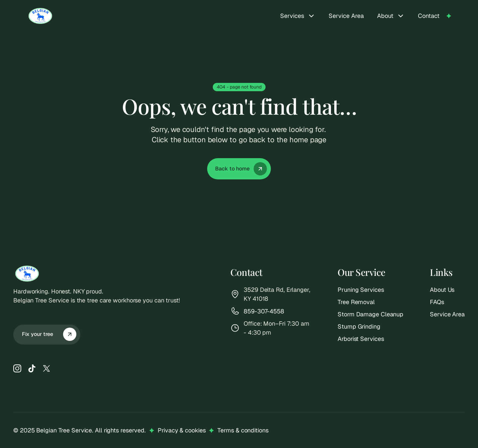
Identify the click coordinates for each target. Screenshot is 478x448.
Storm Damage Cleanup (370, 314)
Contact (429, 16)
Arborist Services (361, 339)
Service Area (346, 16)
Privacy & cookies (182, 430)
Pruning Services (361, 290)
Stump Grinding (359, 326)
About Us (442, 290)
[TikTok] (32, 368)
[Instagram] (17, 368)
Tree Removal (356, 302)
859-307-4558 (264, 311)
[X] (46, 368)
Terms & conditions (243, 430)
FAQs (437, 302)
